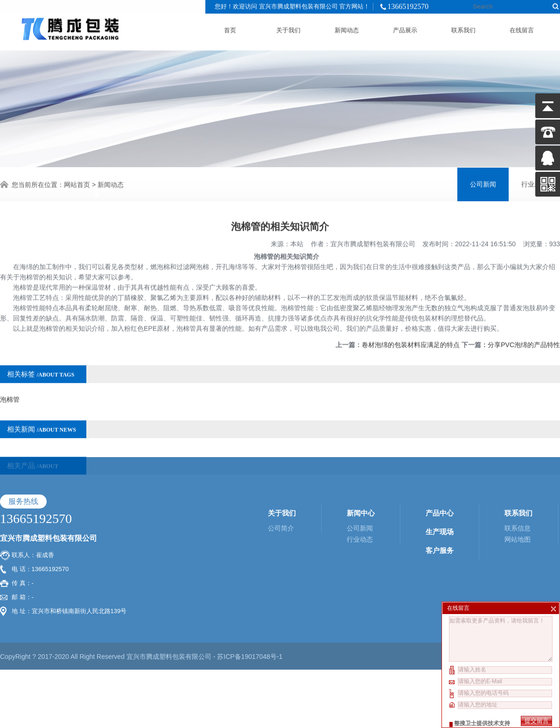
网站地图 (518, 487)
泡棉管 (10, 389)
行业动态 (360, 487)
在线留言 (522, 28)
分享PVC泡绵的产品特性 (524, 334)
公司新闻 (483, 183)
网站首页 (77, 184)
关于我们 (288, 28)
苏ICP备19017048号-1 (250, 604)
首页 (230, 28)
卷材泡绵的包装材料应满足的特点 (411, 334)
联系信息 (518, 475)
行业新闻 (534, 183)
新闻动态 (347, 28)
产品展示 (405, 28)
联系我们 (463, 28)
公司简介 (281, 475)
